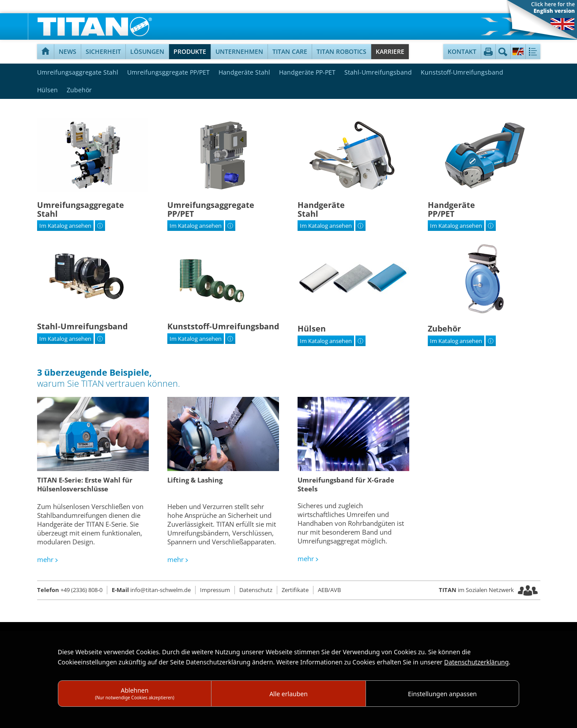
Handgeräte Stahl (244, 72)
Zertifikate (295, 590)
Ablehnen (135, 693)
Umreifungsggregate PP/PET (168, 72)
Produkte (190, 51)
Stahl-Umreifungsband (378, 72)
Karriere (390, 51)
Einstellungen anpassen (442, 694)
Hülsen (47, 90)
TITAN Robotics (341, 51)
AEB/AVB (329, 590)
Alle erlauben (288, 694)
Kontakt (462, 51)
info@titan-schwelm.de (151, 590)
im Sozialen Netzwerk (477, 590)
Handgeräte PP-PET (307, 72)
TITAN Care (290, 51)
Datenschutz (256, 590)
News (68, 51)
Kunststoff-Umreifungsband (462, 72)
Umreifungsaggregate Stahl (78, 72)
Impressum (215, 590)
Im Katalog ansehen (65, 226)
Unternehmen (239, 51)
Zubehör (79, 90)
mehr (45, 559)
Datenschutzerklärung (476, 662)
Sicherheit (103, 51)
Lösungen (147, 51)
